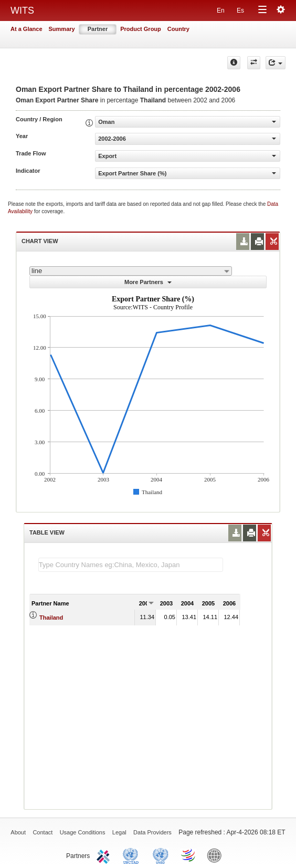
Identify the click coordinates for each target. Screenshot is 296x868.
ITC (105, 855)
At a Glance (27, 29)
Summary (62, 29)
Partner (98, 29)
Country (178, 29)
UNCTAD (133, 855)
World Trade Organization (189, 855)
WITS (22, 11)
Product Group (141, 29)
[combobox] (131, 271)
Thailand (51, 618)
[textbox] (131, 565)
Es (240, 11)
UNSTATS (161, 855)
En (221, 11)
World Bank (217, 855)
